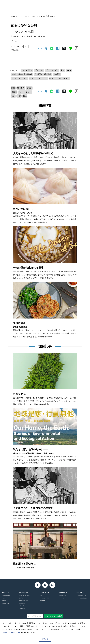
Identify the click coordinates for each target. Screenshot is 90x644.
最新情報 (4, 602)
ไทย (27, 47)
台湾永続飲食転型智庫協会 (22, 75)
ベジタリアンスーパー (39, 79)
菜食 (63, 71)
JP (62, 6)
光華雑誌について (62, 597)
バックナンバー (6, 600)
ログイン (41, 597)
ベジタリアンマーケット (59, 79)
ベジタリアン (27, 71)
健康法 (14, 93)
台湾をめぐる (22, 605)
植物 (25, 97)
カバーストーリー (6, 597)
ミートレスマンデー (19, 79)
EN (18, 47)
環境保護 (48, 75)
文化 (13, 97)
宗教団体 (39, 75)
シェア (40, 48)
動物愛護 (57, 75)
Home (13, 16)
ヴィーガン (39, 71)
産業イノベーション (23, 602)
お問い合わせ (42, 602)
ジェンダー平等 (6, 605)
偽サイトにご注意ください (82, 600)
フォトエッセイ (22, 610)
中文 (13, 47)
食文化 (30, 89)
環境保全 (21, 89)
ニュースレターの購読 (44, 600)
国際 (13, 89)
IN (22, 47)
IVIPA (69, 71)
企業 (19, 97)
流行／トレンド (25, 93)
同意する (45, 639)
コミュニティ (22, 607)
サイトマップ (61, 600)
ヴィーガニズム (52, 71)
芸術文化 (21, 600)
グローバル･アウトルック (28, 16)
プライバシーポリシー (81, 597)
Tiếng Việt (16, 50)
